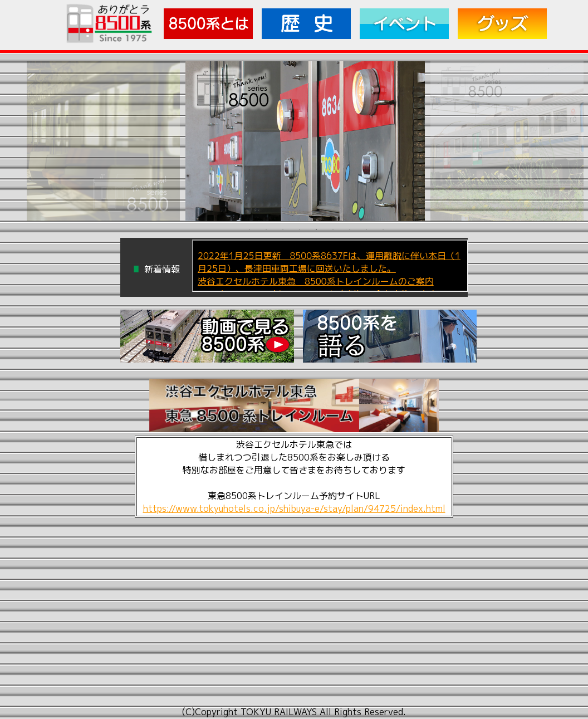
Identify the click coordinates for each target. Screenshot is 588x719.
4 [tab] (300, 229)
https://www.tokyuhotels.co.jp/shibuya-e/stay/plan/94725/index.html (294, 508)
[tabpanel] (304, 141)
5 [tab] (316, 229)
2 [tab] (266, 229)
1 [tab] (249, 229)
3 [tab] (283, 229)
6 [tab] (333, 229)
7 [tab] (350, 229)
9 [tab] (383, 229)
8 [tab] (366, 229)
